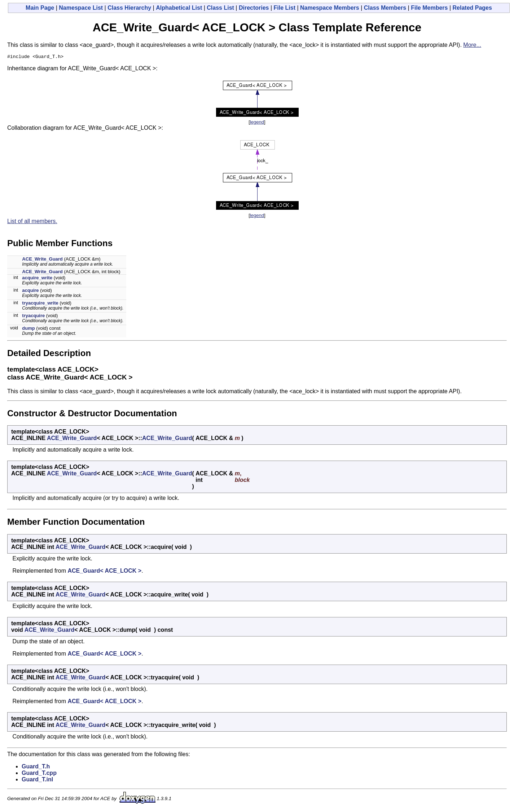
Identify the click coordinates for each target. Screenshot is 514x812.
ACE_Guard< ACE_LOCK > (104, 572)
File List (285, 8)
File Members (429, 8)
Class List (220, 8)
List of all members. (32, 222)
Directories (254, 8)
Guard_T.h (36, 767)
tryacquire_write (40, 304)
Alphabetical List (179, 8)
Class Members (385, 8)
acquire (30, 291)
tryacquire (33, 317)
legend (257, 123)
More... (472, 45)
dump (28, 329)
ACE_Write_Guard (42, 260)
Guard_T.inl (37, 780)
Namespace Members (330, 8)
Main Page (40, 8)
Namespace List (81, 8)
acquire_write (37, 279)
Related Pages (472, 8)
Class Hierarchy (129, 8)
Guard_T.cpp (39, 774)
